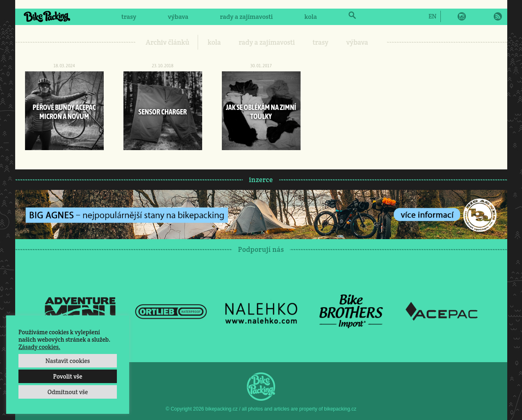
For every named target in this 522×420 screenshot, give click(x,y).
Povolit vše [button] (67, 376)
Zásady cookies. (39, 347)
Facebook (450, 16)
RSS (498, 16)
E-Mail (486, 16)
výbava (178, 17)
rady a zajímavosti (247, 17)
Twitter (474, 16)
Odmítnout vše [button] (68, 392)
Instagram (462, 16)
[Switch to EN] (432, 16)
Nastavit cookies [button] (68, 361)
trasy (129, 17)
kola (311, 17)
